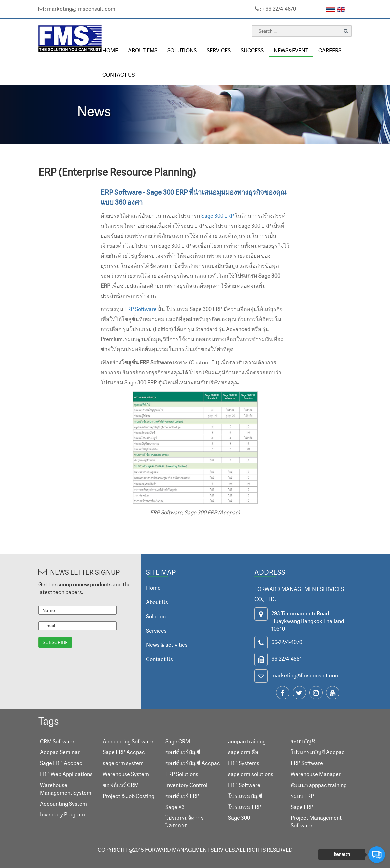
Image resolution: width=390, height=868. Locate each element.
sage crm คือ (243, 752)
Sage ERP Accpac (61, 763)
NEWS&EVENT (291, 50)
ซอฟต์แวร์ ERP (182, 796)
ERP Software (140, 309)
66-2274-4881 (287, 659)
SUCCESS (252, 50)
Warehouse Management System (66, 789)
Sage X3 (175, 807)
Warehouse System (126, 774)
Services (156, 631)
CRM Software (57, 741)
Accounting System (63, 804)
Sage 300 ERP (218, 216)
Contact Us (159, 659)
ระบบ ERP (302, 796)
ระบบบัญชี (303, 741)
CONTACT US (118, 75)
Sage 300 (239, 818)
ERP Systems (244, 763)
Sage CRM (178, 741)
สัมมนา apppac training (319, 785)
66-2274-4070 (287, 642)
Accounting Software (128, 741)
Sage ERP (302, 807)
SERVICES (219, 50)
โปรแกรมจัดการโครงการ (184, 822)
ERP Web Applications (66, 774)
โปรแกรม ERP (245, 807)
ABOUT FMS (143, 50)
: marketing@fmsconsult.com (77, 9)
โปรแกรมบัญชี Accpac (318, 752)
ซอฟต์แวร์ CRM (121, 785)
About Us (157, 602)
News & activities (167, 645)
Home (153, 588)
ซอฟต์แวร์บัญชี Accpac (193, 763)
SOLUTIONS (182, 50)
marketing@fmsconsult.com (305, 675)
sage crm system (123, 763)
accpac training (247, 741)
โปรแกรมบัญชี (245, 796)
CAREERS (330, 50)
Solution (156, 616)
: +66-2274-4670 (275, 9)
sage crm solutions (251, 774)
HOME (110, 50)
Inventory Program (62, 814)
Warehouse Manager (316, 774)
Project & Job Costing (128, 796)
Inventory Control (186, 785)
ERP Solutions (182, 774)
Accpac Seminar (60, 752)
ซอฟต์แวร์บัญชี (183, 752)
